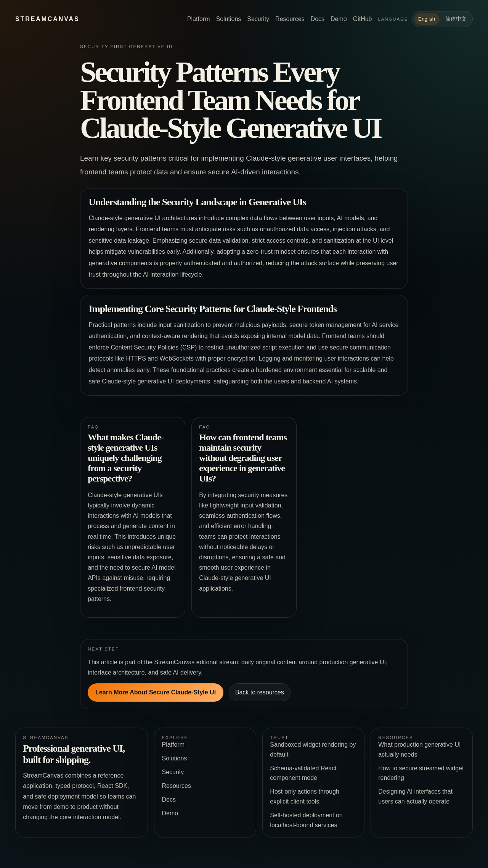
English (427, 19)
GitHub (363, 19)
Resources (290, 19)
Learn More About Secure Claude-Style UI (156, 692)
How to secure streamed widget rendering (421, 773)
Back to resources (260, 692)
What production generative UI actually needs (419, 750)
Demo (339, 19)
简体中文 (456, 19)
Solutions (228, 19)
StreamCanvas (47, 19)
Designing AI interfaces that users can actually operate (415, 796)
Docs (318, 19)
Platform (199, 19)
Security (258, 19)
